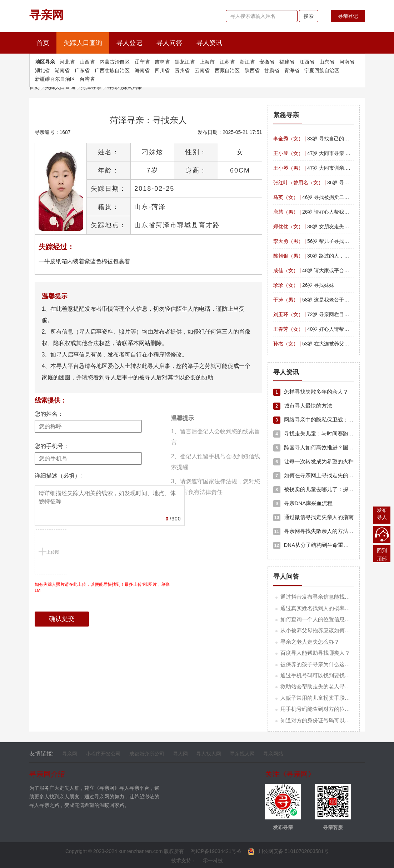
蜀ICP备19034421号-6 (216, 851)
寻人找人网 (209, 754)
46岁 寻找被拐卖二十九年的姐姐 (324, 197)
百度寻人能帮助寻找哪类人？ (315, 653)
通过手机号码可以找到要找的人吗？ (323, 675)
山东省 (327, 62)
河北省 (67, 62)
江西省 (307, 62)
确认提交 (62, 619)
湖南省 (62, 70)
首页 (46, 42)
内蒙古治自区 (115, 62)
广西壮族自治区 (112, 70)
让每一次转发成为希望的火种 (313, 461)
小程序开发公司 (103, 754)
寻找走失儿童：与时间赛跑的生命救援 (324, 433)
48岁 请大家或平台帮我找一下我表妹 (329, 270)
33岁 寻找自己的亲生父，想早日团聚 (331, 139)
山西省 (87, 62)
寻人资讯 (209, 43)
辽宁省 (142, 62)
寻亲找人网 (242, 754)
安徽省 (267, 62)
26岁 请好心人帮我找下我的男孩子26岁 (331, 212)
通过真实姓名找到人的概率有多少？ (323, 608)
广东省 (82, 70)
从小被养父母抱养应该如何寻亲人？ (323, 630)
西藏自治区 (227, 70)
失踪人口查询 (83, 43)
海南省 (142, 70)
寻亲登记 (348, 16)
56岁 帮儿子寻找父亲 (314, 241)
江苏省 (227, 62)
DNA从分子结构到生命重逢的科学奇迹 (325, 545)
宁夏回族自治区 (322, 70)
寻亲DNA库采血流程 (303, 503)
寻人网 (180, 754)
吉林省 (162, 62)
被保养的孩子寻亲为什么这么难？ (321, 664)
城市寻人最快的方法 (303, 406)
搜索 (309, 16)
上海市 (207, 62)
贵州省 (182, 70)
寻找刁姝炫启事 (125, 87)
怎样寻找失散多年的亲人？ (311, 392)
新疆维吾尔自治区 (55, 79)
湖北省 (43, 70)
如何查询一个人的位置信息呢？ (318, 619)
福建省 (287, 62)
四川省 (162, 70)
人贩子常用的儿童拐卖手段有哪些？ (323, 698)
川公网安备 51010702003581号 (288, 851)
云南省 (202, 70)
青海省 (292, 70)
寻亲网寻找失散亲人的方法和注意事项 (324, 531)
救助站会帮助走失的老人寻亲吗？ (321, 686)
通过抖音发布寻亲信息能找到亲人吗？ (326, 597)
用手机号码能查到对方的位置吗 (318, 709)
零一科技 (213, 860)
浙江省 (247, 62)
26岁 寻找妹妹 (304, 285)
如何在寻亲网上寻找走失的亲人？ (319, 475)
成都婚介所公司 (147, 754)
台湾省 (87, 79)
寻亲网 (70, 754)
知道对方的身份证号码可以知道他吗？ (326, 720)
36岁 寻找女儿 (316, 183)
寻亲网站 (273, 754)
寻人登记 (129, 43)
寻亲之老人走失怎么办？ (310, 642)
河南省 (347, 62)
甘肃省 (272, 70)
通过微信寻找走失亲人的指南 (313, 517)
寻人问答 (169, 43)
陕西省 (252, 70)
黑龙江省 (185, 62)
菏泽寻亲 (91, 87)
